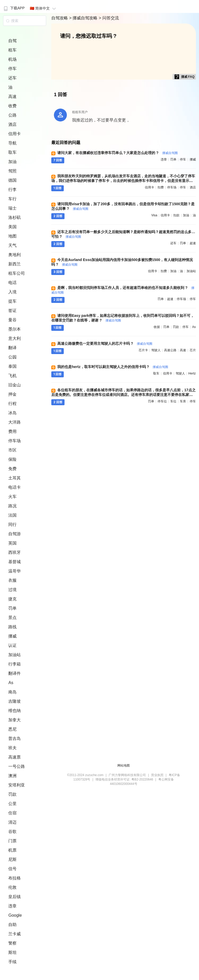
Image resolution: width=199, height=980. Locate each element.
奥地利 (15, 255)
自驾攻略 (60, 18)
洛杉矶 (15, 217)
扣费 (161, 187)
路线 (12, 627)
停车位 (162, 401)
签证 (12, 311)
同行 (12, 525)
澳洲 (12, 776)
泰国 (12, 366)
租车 (12, 50)
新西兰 (15, 264)
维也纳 (15, 711)
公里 (12, 804)
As (11, 683)
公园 (12, 357)
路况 (12, 506)
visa (154, 215)
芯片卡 (143, 350)
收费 (12, 106)
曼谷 (12, 320)
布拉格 (15, 878)
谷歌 (12, 832)
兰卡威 (15, 934)
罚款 (12, 794)
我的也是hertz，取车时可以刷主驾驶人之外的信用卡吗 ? (113, 367)
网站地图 (124, 765)
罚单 (12, 608)
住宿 (12, 813)
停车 (12, 69)
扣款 (176, 215)
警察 (12, 943)
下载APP (14, 8)
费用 (12, 431)
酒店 (12, 124)
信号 (12, 869)
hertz (192, 373)
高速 (12, 97)
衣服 (12, 580)
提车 (12, 301)
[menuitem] (14, 6)
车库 (183, 401)
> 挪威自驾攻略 (84, 18)
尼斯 (12, 859)
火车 (12, 497)
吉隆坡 (15, 701)
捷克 (12, 599)
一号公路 (17, 766)
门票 (12, 841)
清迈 (12, 822)
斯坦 (12, 952)
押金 (12, 394)
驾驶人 (156, 350)
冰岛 (12, 413)
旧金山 (15, 385)
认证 (12, 645)
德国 (12, 180)
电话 (12, 283)
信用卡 (15, 134)
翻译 (12, 348)
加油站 (15, 655)
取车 (12, 152)
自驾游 (15, 534)
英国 (12, 543)
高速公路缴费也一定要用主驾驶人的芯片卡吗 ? (105, 343)
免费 (12, 469)
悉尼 (12, 729)
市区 (12, 450)
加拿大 (15, 720)
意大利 (15, 338)
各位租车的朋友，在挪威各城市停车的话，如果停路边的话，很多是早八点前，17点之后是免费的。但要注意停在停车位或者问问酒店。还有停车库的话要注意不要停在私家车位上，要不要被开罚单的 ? (123, 395)
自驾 (12, 41)
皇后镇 (15, 897)
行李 (12, 190)
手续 (12, 962)
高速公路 (170, 350)
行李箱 (15, 664)
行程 (12, 404)
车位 (173, 401)
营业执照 (157, 775)
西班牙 (15, 552)
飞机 (12, 376)
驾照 (12, 171)
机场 (12, 59)
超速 (193, 243)
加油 (12, 162)
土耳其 (15, 478)
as (194, 327)
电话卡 (15, 487)
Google (15, 915)
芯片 (193, 350)
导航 (12, 143)
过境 (12, 590)
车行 (12, 199)
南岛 (12, 692)
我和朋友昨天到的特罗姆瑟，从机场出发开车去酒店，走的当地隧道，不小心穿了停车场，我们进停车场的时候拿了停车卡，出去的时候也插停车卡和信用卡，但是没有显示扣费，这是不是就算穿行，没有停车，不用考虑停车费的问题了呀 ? (123, 181)
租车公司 (17, 273)
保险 (12, 459)
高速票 (15, 757)
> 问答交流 (109, 18)
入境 (12, 292)
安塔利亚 (17, 785)
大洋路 (15, 422)
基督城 (15, 562)
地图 (12, 236)
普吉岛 (15, 738)
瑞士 (12, 208)
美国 (12, 227)
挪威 (12, 636)
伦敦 (12, 887)
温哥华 (15, 571)
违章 (12, 906)
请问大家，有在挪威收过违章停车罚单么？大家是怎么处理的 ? (117, 153)
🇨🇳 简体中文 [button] (44, 8)
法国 (12, 515)
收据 (157, 327)
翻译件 (15, 673)
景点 (12, 618)
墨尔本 (15, 329)
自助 (12, 925)
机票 (12, 850)
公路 (12, 115)
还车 (12, 78)
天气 (12, 245)
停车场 (15, 441)
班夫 (12, 748)
